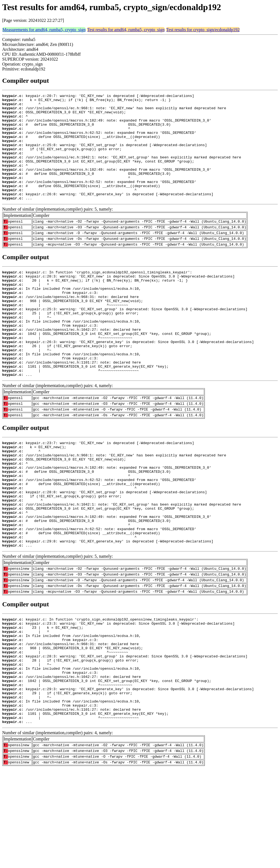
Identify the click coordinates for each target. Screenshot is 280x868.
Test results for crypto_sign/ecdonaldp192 (203, 30)
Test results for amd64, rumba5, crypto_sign (126, 30)
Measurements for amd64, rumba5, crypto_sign (44, 30)
